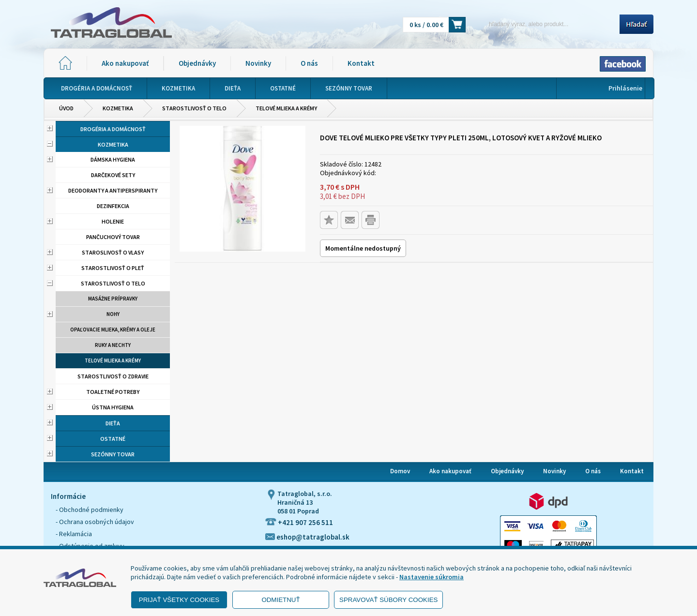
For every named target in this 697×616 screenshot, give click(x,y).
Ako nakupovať (125, 63)
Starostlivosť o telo (194, 108)
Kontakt (361, 63)
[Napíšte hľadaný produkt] (546, 24)
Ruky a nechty (113, 345)
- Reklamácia (74, 534)
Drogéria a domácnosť (113, 129)
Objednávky (197, 63)
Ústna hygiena (113, 407)
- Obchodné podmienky (90, 510)
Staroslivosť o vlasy (113, 252)
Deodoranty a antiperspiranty (113, 190)
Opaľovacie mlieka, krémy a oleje (113, 330)
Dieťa (113, 423)
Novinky (258, 63)
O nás (309, 63)
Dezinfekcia (113, 206)
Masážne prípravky (113, 299)
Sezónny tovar (113, 454)
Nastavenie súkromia (432, 577)
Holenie (113, 221)
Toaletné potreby (113, 392)
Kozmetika (118, 108)
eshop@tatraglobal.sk (307, 537)
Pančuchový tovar (113, 237)
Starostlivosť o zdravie (113, 376)
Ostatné (113, 439)
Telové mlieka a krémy (286, 108)
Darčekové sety (113, 175)
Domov (400, 471)
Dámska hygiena (113, 159)
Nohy (113, 314)
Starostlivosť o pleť (113, 268)
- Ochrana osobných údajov (95, 522)
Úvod (66, 108)
